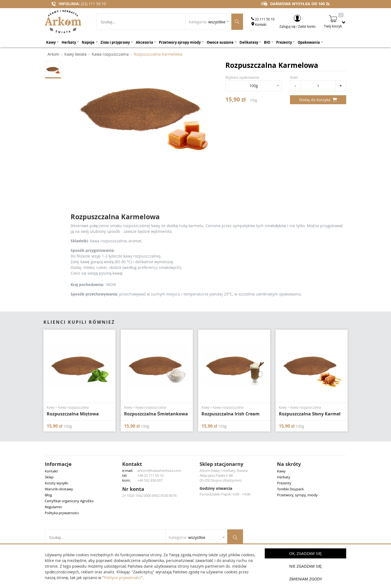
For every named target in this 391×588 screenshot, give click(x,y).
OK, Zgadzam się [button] (305, 553)
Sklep (49, 477)
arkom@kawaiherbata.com (159, 471)
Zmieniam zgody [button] (306, 579)
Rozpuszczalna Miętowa (73, 414)
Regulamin (53, 507)
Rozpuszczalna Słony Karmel (310, 414)
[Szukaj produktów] (237, 22)
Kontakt (259, 24)
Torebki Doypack (290, 489)
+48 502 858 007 (150, 480)
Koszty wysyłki (56, 483)
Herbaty (284, 477)
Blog (48, 495)
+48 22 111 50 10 (150, 475)
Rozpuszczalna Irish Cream (231, 414)
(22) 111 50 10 (93, 4)
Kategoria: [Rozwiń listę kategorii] (207, 22)
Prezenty (284, 483)
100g (254, 86)
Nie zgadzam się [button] (305, 566)
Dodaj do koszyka (318, 100)
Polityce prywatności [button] (122, 578)
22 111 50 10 (263, 19)
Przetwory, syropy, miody (297, 495)
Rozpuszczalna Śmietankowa (156, 414)
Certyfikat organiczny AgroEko (69, 501)
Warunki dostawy (59, 489)
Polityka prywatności (62, 513)
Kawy (281, 471)
